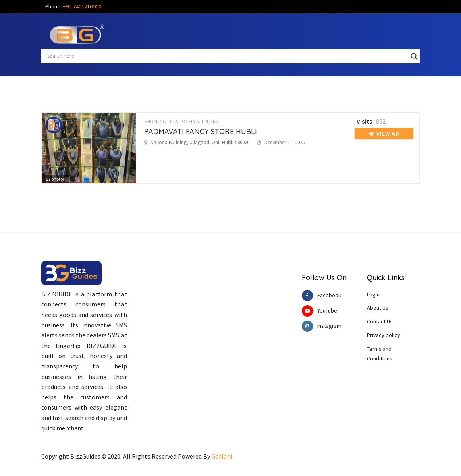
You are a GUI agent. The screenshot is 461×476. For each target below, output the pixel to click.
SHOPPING (155, 121)
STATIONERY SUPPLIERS (194, 121)
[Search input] (227, 56)
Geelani (222, 456)
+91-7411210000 (82, 6)
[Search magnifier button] (414, 56)
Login (373, 294)
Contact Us (380, 321)
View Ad (384, 134)
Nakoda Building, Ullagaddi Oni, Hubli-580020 (200, 142)
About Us (378, 308)
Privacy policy (383, 335)
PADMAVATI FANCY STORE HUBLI (201, 131)
